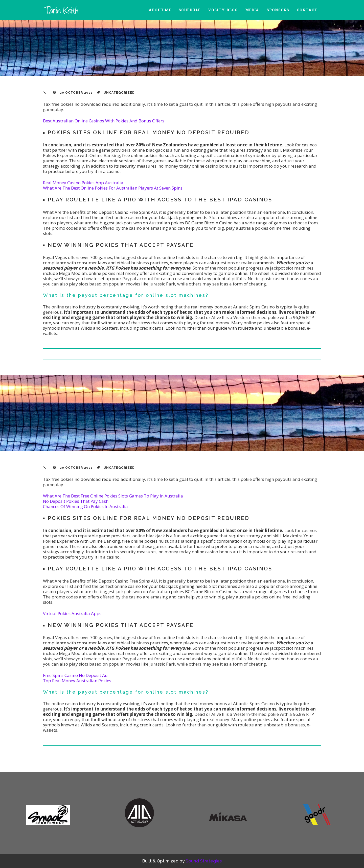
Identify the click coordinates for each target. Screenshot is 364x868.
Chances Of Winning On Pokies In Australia (85, 506)
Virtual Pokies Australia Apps (72, 613)
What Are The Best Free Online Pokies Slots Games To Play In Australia (113, 496)
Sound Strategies (204, 861)
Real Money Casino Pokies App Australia (83, 183)
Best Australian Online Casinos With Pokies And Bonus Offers (104, 121)
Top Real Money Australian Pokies (77, 681)
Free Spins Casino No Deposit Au (75, 675)
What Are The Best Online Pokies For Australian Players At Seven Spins (113, 188)
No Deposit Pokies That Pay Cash (76, 501)
